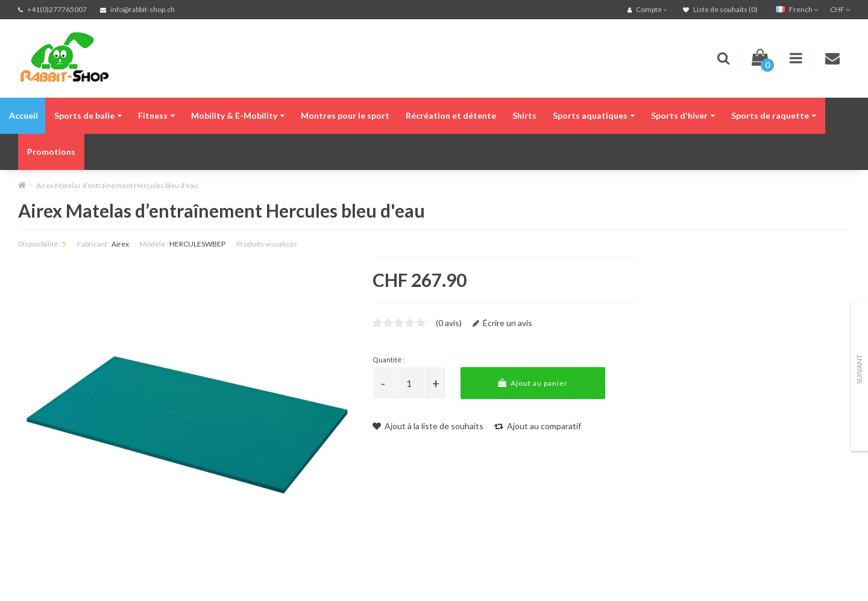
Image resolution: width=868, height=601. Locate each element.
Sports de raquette (774, 115)
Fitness (156, 115)
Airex (120, 244)
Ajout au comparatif (538, 426)
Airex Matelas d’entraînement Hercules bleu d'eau (117, 185)
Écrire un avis (502, 323)
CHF (840, 9)
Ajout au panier (533, 383)
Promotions (51, 152)
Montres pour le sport (345, 115)
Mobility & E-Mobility (238, 115)
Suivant (859, 369)
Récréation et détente (451, 115)
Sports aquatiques (594, 115)
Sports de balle (88, 115)
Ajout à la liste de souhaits (428, 426)
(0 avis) (449, 323)
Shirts (524, 115)
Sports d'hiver (683, 115)
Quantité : (388, 360)
